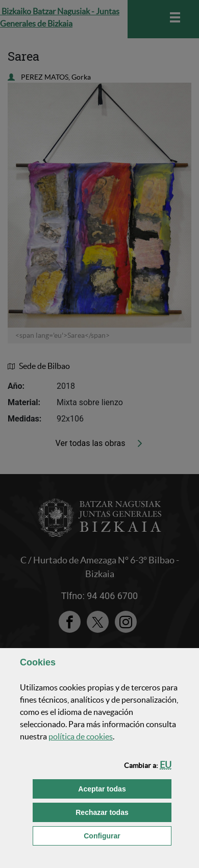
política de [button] (81, 736)
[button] (166, 765)
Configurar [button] (128, 835)
